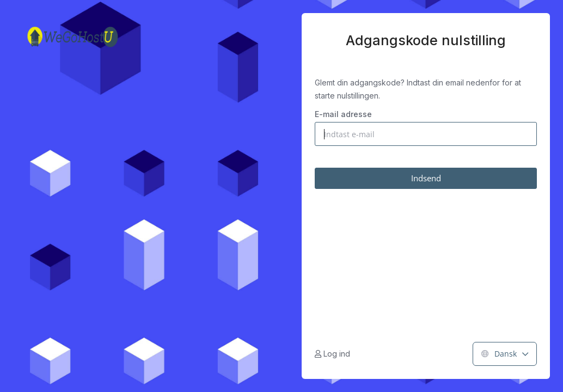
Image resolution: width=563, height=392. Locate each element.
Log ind (332, 354)
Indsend (426, 178)
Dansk (505, 354)
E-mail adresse (343, 114)
